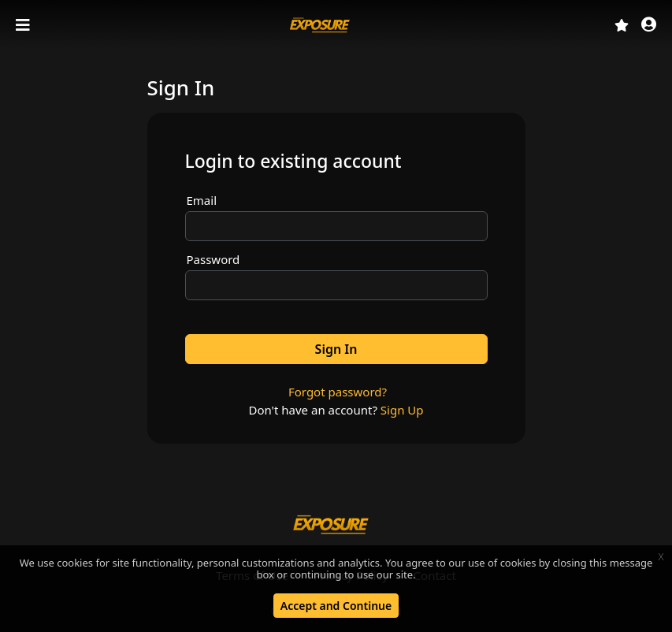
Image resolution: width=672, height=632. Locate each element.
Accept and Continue (336, 606)
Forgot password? (338, 392)
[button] (649, 26)
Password (213, 259)
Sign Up (402, 410)
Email (202, 200)
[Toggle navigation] (24, 25)
